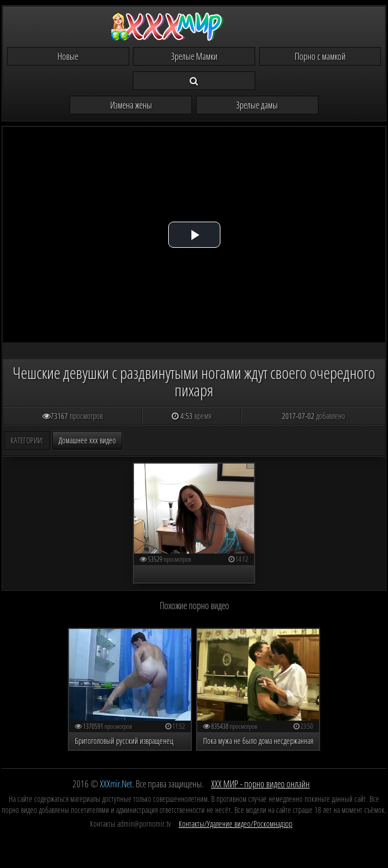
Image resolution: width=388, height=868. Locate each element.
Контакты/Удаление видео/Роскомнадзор (235, 824)
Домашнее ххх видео (87, 440)
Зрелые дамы (257, 105)
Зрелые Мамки (194, 56)
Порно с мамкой (320, 56)
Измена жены (131, 105)
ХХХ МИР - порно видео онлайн (260, 784)
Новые (68, 56)
